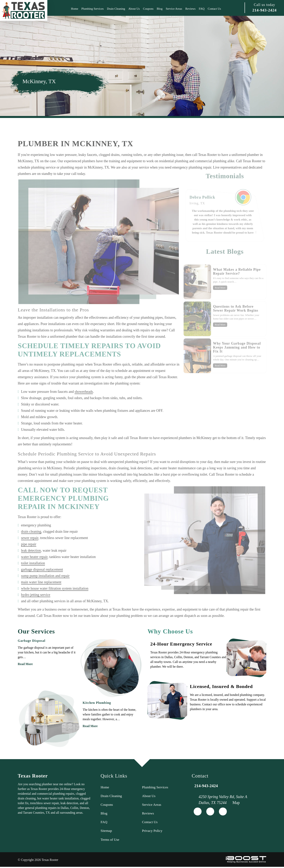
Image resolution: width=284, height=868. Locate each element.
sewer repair (30, 549)
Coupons (148, 9)
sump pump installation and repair (45, 587)
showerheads (84, 403)
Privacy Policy (152, 832)
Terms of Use (110, 841)
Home (75, 9)
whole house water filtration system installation (55, 600)
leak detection (31, 562)
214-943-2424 (264, 10)
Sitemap (106, 832)
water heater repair (34, 568)
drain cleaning (31, 543)
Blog (160, 9)
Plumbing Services (93, 9)
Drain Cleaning (116, 9)
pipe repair (29, 555)
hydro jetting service (36, 606)
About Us (134, 9)
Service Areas (174, 9)
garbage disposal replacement (42, 581)
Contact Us (214, 9)
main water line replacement (41, 593)
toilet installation (33, 574)
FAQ (202, 9)
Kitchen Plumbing (97, 703)
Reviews (191, 9)
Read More (25, 664)
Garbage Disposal (31, 641)
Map (236, 803)
